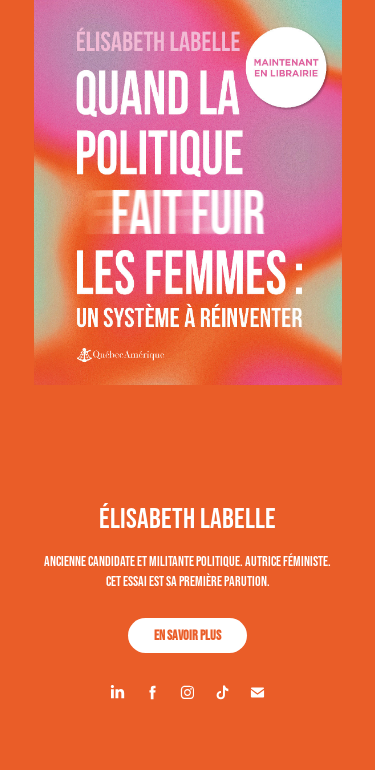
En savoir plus (187, 635)
